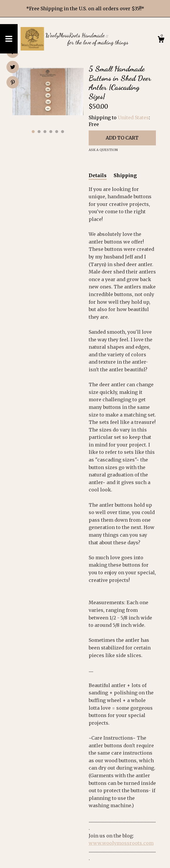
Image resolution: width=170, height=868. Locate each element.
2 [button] (39, 132)
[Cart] (161, 40)
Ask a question (103, 150)
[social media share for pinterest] (13, 83)
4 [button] (51, 132)
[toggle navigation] (9, 39)
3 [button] (45, 132)
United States (133, 117)
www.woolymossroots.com (121, 843)
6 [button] (63, 132)
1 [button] (33, 132)
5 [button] (57, 132)
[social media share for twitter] (13, 68)
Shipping (125, 175)
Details (98, 175)
